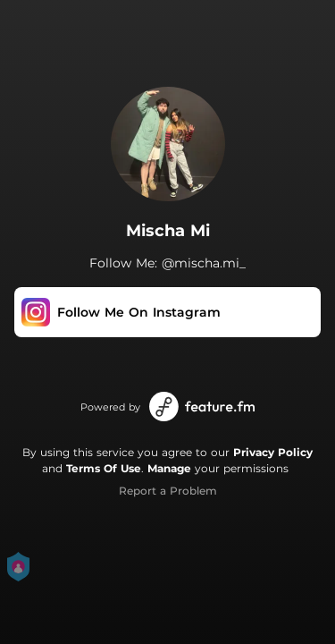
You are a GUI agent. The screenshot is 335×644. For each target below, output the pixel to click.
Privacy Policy (273, 452)
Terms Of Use (104, 468)
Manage (169, 468)
